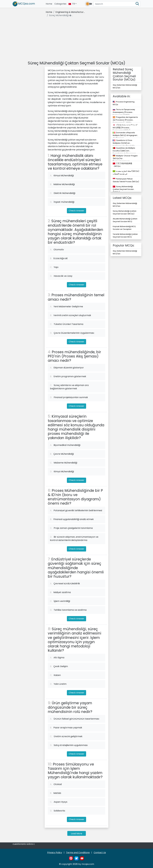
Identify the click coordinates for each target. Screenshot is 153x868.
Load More (76, 834)
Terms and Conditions (78, 853)
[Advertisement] (76, 39)
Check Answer (76, 211)
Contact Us (100, 853)
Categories (60, 4)
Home (50, 4)
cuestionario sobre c (24, 844)
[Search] (117, 4)
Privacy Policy (55, 853)
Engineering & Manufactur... (70, 12)
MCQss (24, 4)
